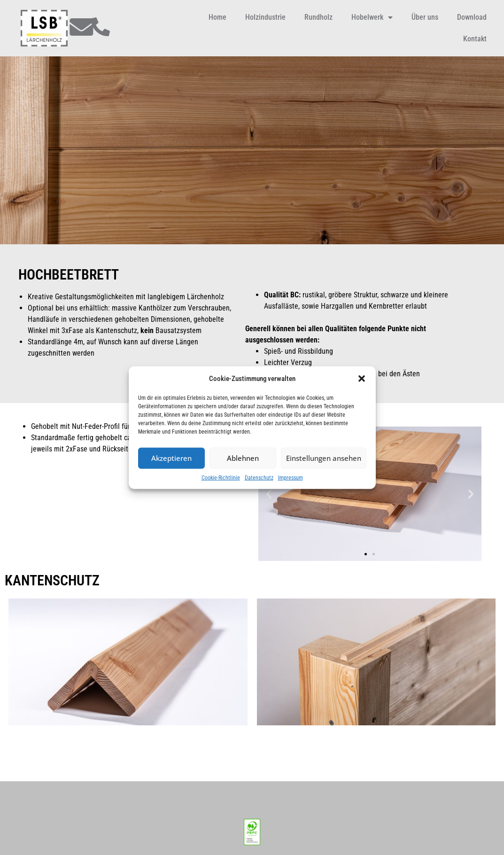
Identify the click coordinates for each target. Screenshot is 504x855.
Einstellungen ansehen (324, 458)
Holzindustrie (265, 17)
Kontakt (475, 39)
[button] (362, 379)
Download (472, 17)
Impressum (291, 477)
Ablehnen (243, 458)
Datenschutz (259, 477)
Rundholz (318, 17)
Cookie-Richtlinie (221, 477)
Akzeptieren (171, 458)
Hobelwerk (372, 17)
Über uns (425, 17)
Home (217, 17)
